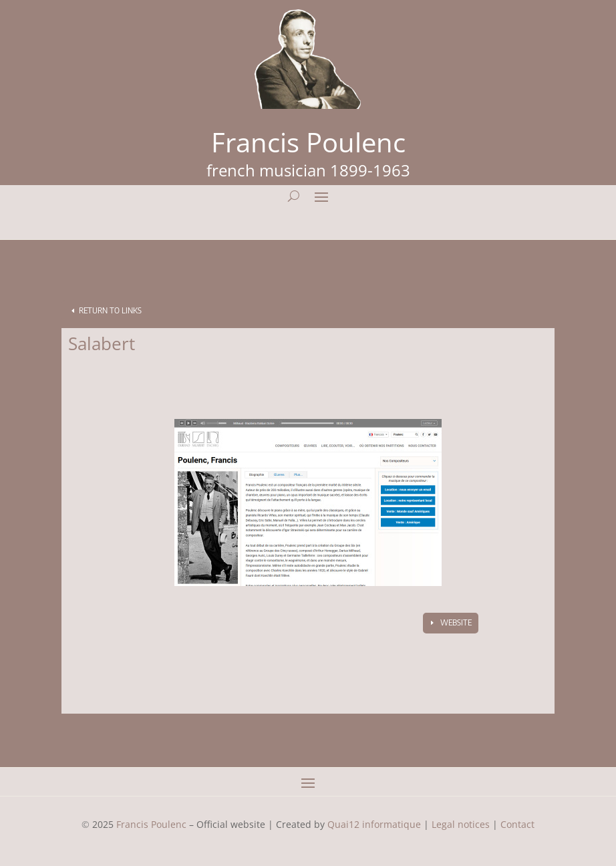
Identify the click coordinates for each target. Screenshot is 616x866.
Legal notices (461, 824)
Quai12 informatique (374, 824)
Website (456, 622)
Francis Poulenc (151, 824)
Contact (517, 824)
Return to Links (110, 310)
